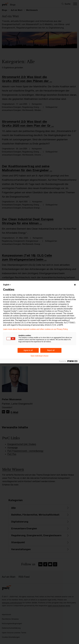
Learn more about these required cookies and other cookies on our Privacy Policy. (36, 329)
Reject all (51, 350)
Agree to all (28, 350)
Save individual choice (39, 356)
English (7, 285)
